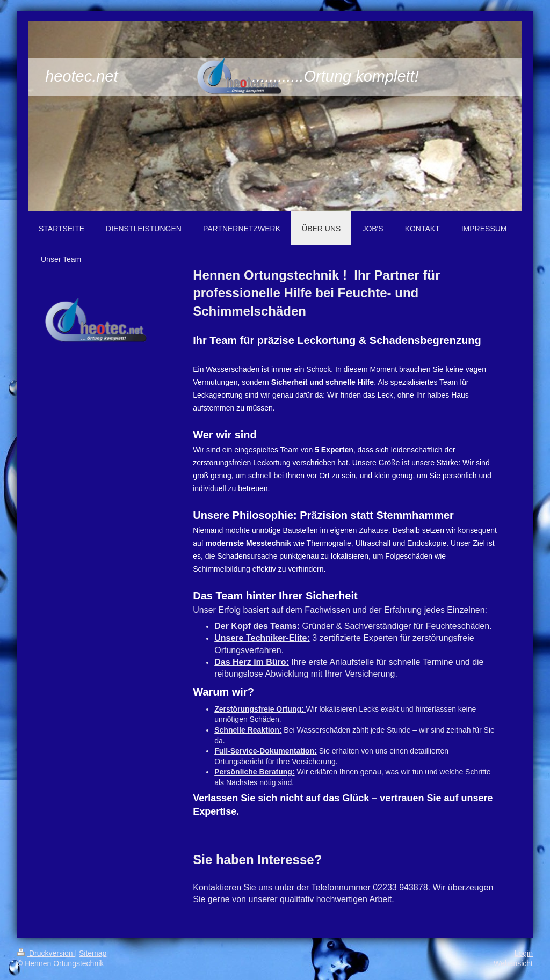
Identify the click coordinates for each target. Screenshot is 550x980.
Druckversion (46, 953)
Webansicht (513, 963)
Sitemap (93, 953)
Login (524, 953)
